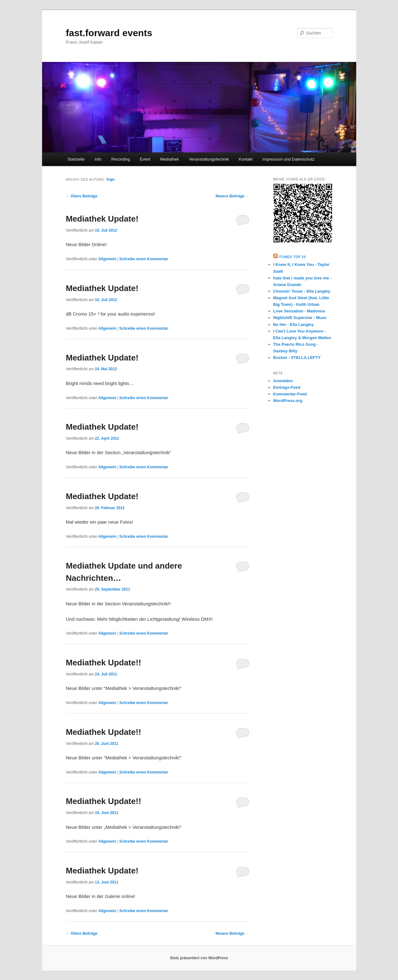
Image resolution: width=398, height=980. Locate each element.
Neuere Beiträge (232, 196)
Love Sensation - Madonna (299, 311)
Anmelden (283, 381)
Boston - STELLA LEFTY (297, 358)
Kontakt (246, 159)
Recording (120, 159)
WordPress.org (288, 401)
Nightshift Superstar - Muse (300, 318)
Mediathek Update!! (104, 663)
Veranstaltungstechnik (209, 159)
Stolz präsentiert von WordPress (199, 958)
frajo (111, 179)
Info (98, 159)
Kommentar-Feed (290, 394)
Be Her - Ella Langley (294, 325)
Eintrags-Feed (287, 387)
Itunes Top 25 (292, 257)
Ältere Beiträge (82, 196)
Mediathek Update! (102, 219)
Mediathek (170, 159)
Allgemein (107, 259)
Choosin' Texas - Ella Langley (302, 291)
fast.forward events (109, 33)
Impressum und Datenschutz (289, 159)
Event (145, 159)
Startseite (76, 159)
